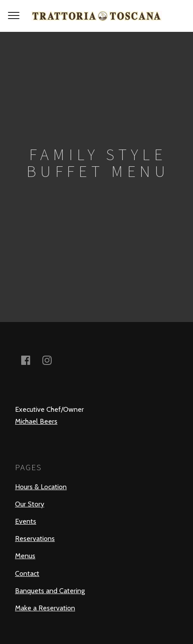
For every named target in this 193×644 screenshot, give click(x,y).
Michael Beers (36, 421)
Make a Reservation (45, 608)
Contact (27, 573)
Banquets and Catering (50, 591)
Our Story (30, 504)
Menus (25, 556)
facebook (31, 360)
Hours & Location (41, 487)
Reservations (35, 539)
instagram (52, 360)
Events (26, 521)
